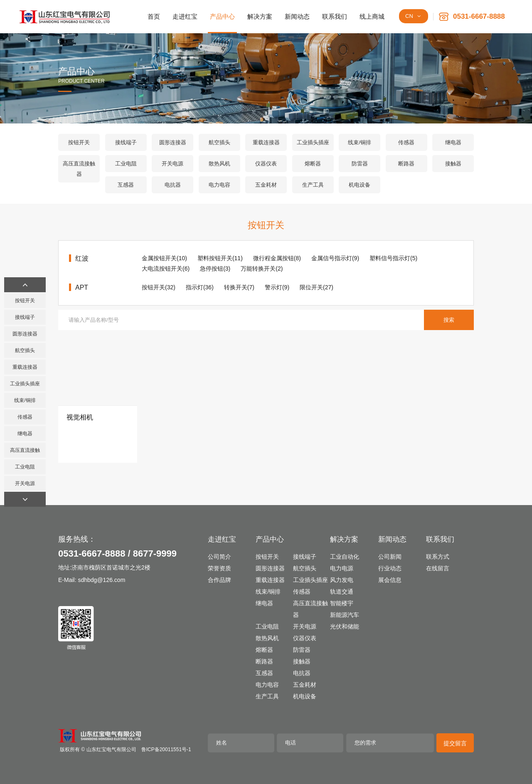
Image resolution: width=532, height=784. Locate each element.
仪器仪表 (266, 164)
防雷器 (360, 164)
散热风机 (219, 164)
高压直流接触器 (79, 169)
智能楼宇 (342, 603)
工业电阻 (126, 164)
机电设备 (360, 185)
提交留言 (455, 743)
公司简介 (219, 557)
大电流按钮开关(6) (166, 269)
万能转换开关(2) (262, 269)
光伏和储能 (345, 626)
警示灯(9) (277, 287)
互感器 (126, 185)
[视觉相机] (98, 425)
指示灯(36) (200, 287)
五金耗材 (266, 185)
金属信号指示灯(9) (335, 258)
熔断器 (313, 164)
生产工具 (313, 185)
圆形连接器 (173, 142)
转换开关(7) (239, 287)
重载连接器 (266, 142)
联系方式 (438, 557)
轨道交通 (342, 592)
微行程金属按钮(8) (277, 258)
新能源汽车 (345, 615)
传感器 (406, 142)
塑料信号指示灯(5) (393, 258)
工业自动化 (345, 557)
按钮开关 (79, 142)
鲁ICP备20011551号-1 (166, 749)
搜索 (449, 320)
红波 (82, 258)
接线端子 (126, 142)
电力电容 (219, 185)
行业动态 (390, 568)
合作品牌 (219, 580)
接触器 (453, 164)
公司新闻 (390, 557)
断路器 (406, 164)
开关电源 (172, 164)
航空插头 (219, 142)
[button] (25, 285)
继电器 (453, 142)
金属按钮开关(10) (164, 258)
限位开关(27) (316, 287)
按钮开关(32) (159, 287)
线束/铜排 (360, 142)
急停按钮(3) (215, 269)
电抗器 (173, 185)
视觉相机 (80, 465)
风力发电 (342, 580)
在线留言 (438, 568)
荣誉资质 (219, 568)
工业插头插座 (313, 142)
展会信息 (390, 580)
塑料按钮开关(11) (220, 258)
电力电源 (342, 568)
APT (82, 287)
